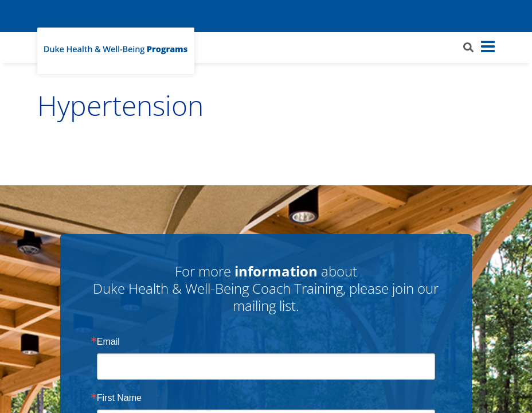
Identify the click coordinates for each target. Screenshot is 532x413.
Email (108, 342)
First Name (119, 398)
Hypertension (120, 105)
